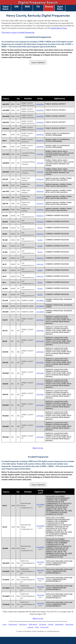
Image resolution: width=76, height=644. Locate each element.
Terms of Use (44, 627)
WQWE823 (40, 104)
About (37, 627)
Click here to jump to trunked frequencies (18, 32)
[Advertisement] (38, 80)
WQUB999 (40, 300)
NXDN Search (33, 624)
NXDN (27, 6)
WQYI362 (40, 154)
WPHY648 (40, 320)
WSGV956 (41, 562)
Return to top (38, 448)
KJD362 (40, 228)
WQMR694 (41, 504)
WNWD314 (40, 216)
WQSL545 (40, 264)
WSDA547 (40, 179)
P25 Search (43, 624)
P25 (38, 6)
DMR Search (23, 624)
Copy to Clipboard (38, 62)
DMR (16, 6)
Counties (51, 624)
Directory (49, 6)
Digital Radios (60, 8)
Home (5, 624)
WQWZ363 (40, 222)
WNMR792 (40, 134)
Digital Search (6, 8)
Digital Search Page (59, 28)
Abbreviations (59, 624)
